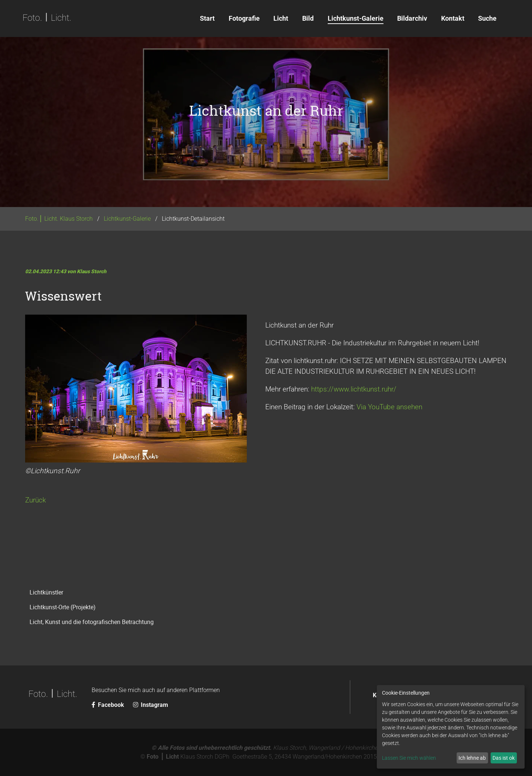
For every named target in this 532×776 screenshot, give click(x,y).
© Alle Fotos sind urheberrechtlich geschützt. (212, 748)
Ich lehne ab (472, 758)
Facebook (109, 705)
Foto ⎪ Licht (163, 757)
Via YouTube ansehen (389, 407)
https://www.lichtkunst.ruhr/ (354, 389)
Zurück (35, 500)
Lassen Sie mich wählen (409, 758)
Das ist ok (504, 758)
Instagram (151, 705)
